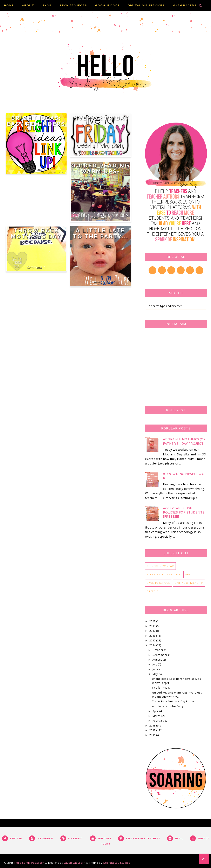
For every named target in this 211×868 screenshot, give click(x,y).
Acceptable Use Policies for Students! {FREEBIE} (184, 512)
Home (9, 5)
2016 (153, 636)
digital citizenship (189, 583)
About (28, 5)
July (155, 664)
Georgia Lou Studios (117, 863)
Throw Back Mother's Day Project (36, 236)
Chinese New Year (160, 566)
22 (109, 282)
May (155, 674)
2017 (153, 631)
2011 (153, 735)
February (159, 721)
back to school (158, 583)
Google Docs (107, 5)
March (157, 716)
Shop (47, 5)
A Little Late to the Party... (101, 233)
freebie (152, 591)
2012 (153, 730)
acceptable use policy (164, 574)
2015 (153, 640)
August (158, 660)
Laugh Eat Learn (75, 863)
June (156, 669)
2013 (153, 726)
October (158, 650)
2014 (153, 645)
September (160, 655)
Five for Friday (101, 118)
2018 (153, 626)
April (156, 711)
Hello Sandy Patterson (30, 863)
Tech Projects (73, 5)
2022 (153, 621)
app (188, 574)
